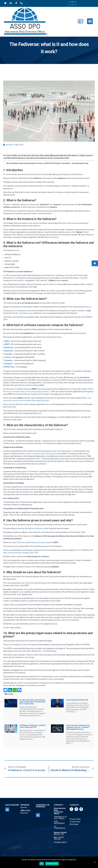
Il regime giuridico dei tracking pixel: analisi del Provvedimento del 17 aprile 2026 (32, 702)
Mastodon (62, 223)
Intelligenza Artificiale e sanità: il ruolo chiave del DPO (33, 726)
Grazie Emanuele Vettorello (77, 700)
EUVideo (33, 542)
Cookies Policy (52, 864)
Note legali (74, 824)
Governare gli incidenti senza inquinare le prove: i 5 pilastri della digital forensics (78, 727)
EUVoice (22, 542)
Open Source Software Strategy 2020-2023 (21, 553)
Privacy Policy (75, 819)
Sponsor (24, 807)
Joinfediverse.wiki (26, 313)
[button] (90, 21)
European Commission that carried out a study (42, 454)
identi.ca (88, 307)
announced (43, 542)
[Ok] (95, 862)
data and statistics (35, 528)
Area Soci (24, 813)
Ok (42, 864)
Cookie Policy (75, 822)
